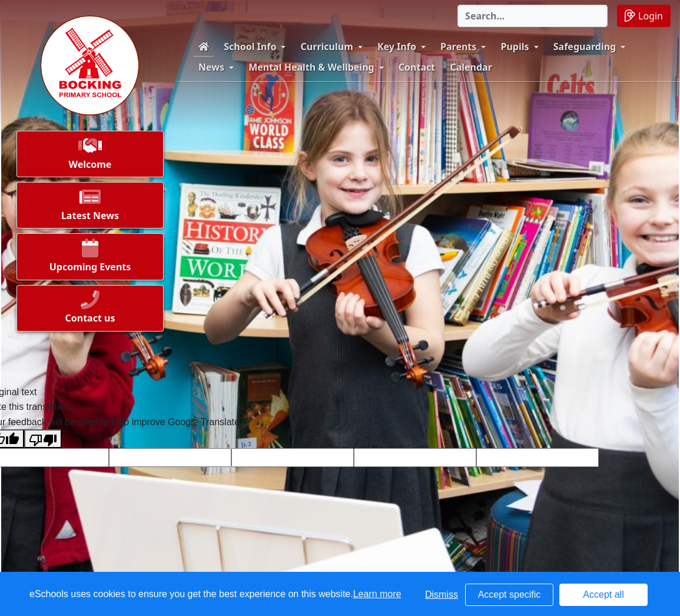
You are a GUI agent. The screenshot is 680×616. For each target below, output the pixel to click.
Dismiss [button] (442, 595)
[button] (90, 157)
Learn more (377, 594)
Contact (417, 67)
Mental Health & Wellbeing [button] (311, 67)
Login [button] (644, 16)
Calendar (471, 67)
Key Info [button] (397, 47)
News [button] (211, 67)
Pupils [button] (515, 47)
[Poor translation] (43, 439)
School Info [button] (250, 47)
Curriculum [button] (327, 47)
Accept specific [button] (510, 595)
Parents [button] (458, 47)
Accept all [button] (603, 595)
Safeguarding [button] (585, 47)
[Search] (533, 16)
